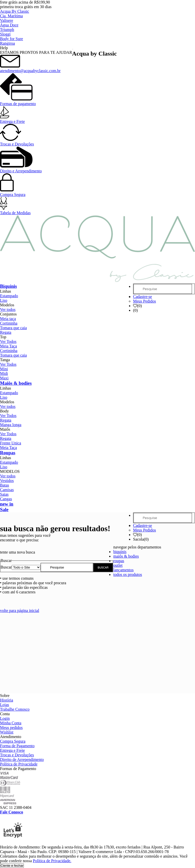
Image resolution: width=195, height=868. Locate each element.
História (7, 700)
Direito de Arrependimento (22, 759)
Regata (6, 332)
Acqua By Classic (15, 11)
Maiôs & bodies (16, 383)
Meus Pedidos (144, 301)
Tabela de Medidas (15, 211)
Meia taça (8, 319)
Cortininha (9, 323)
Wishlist (7, 732)
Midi (4, 373)
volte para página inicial (20, 611)
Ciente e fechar (12, 866)
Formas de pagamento (18, 101)
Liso (4, 300)
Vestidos (7, 481)
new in (7, 504)
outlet (118, 565)
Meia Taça (9, 346)
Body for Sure (12, 39)
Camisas (7, 490)
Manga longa (11, 425)
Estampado (9, 296)
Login (5, 718)
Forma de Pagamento (17, 746)
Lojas (5, 705)
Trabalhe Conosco (15, 709)
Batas (5, 485)
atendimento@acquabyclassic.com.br (30, 68)
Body (4, 411)
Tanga (5, 360)
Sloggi (5, 34)
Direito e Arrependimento (21, 169)
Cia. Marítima (11, 16)
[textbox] (67, 567)
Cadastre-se (143, 297)
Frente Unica (11, 443)
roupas (119, 561)
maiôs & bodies (126, 556)
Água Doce (9, 25)
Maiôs (5, 429)
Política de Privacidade (19, 764)
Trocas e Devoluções (17, 142)
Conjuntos (8, 314)
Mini (4, 369)
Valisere (7, 20)
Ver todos (8, 310)
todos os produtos (128, 574)
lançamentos (123, 570)
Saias (4, 494)
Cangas (6, 499)
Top (3, 337)
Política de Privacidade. (52, 861)
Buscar (6, 567)
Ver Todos (8, 341)
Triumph (7, 30)
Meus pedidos (11, 728)
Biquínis (9, 286)
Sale (4, 510)
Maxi (4, 378)
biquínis (120, 552)
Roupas (8, 453)
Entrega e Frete (12, 119)
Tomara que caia (13, 328)
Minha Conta (11, 723)
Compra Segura (13, 192)
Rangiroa (7, 43)
